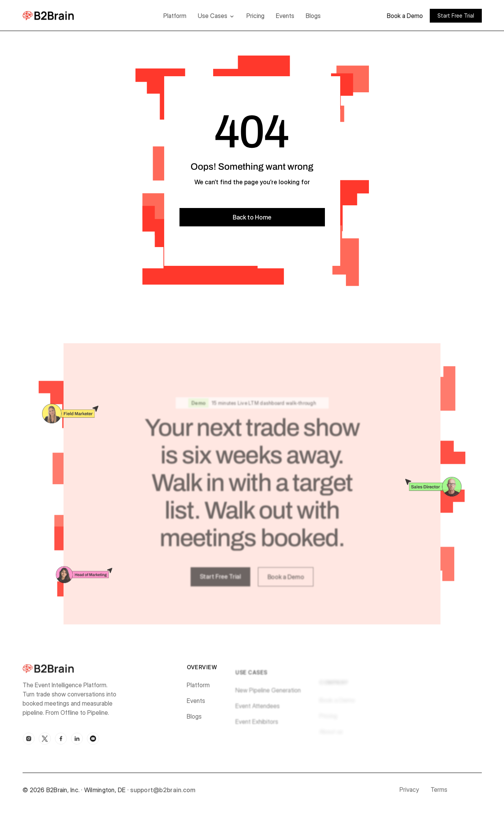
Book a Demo (405, 16)
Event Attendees (258, 711)
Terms (439, 792)
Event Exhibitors (257, 727)
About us (331, 736)
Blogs (313, 16)
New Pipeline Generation (268, 695)
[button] (216, 16)
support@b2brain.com (163, 792)
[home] (60, 16)
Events (285, 16)
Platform (175, 16)
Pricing (255, 16)
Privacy (409, 792)
